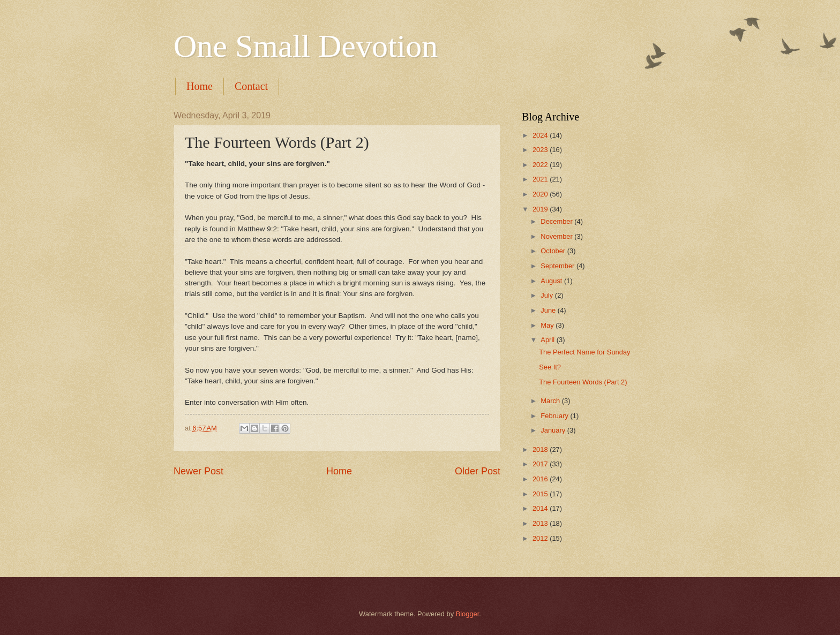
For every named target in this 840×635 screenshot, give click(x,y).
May (548, 325)
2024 (541, 135)
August (552, 281)
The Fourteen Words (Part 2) (583, 382)
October (554, 251)
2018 (541, 449)
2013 (541, 523)
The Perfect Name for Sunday (584, 352)
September (558, 266)
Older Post (478, 471)
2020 (541, 194)
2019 (541, 209)
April (548, 340)
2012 (541, 538)
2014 (541, 508)
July (547, 295)
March (551, 401)
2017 (541, 464)
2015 (541, 494)
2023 (541, 150)
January (554, 430)
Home (200, 86)
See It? (550, 367)
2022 (541, 165)
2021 (541, 179)
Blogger (468, 614)
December (557, 221)
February (555, 416)
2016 (541, 479)
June (549, 310)
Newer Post (198, 471)
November (557, 236)
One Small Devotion (306, 46)
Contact (251, 86)
